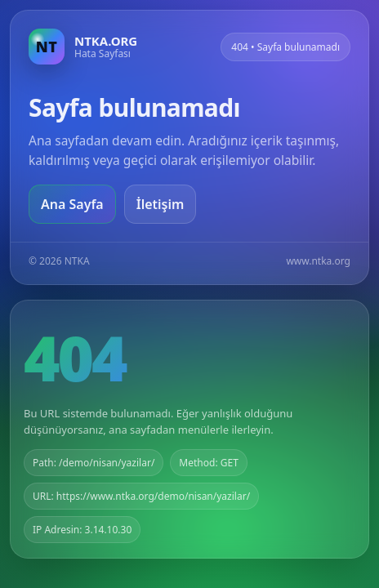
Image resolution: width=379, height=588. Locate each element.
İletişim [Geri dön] (161, 204)
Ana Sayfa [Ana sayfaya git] (72, 204)
